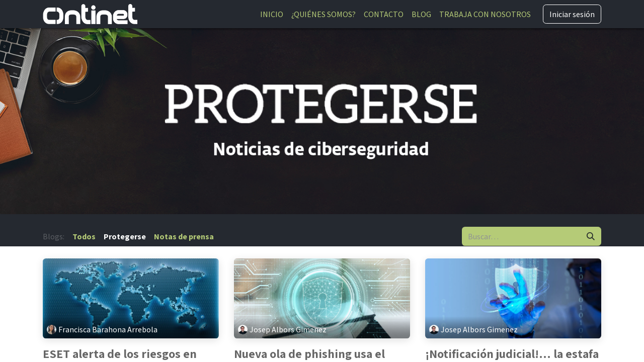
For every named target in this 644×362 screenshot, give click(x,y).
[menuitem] (272, 14)
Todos (84, 236)
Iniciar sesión (572, 14)
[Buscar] (591, 236)
